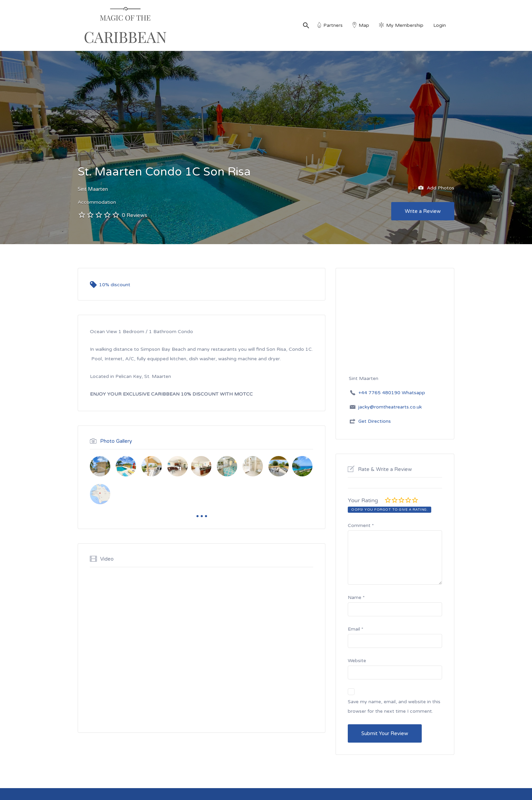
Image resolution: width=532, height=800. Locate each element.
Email (356, 629)
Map (364, 25)
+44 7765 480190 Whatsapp (392, 393)
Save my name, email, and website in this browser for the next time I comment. (394, 706)
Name (356, 597)
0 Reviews (135, 215)
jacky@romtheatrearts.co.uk (390, 407)
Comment (361, 525)
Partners (333, 25)
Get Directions (375, 421)
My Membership (405, 25)
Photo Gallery (116, 441)
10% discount (115, 285)
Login (440, 25)
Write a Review (423, 211)
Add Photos (436, 188)
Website (357, 661)
